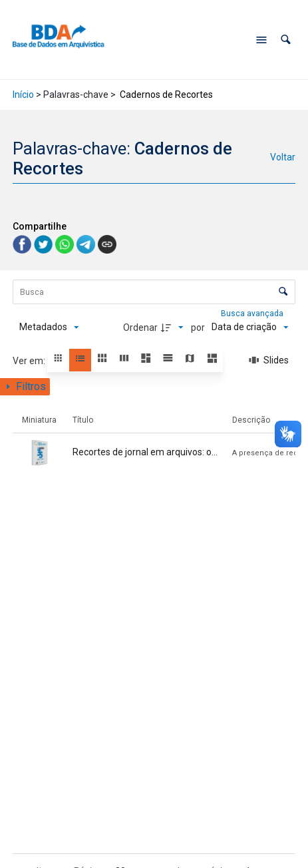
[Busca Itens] (154, 292)
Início (23, 95)
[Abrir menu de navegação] (261, 40)
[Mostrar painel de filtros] (25, 387)
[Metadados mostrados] (49, 327)
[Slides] (269, 361)
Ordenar (140, 327)
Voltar (283, 157)
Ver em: (30, 361)
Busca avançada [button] (253, 314)
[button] (286, 40)
